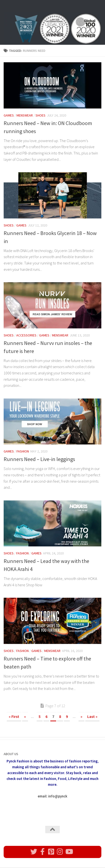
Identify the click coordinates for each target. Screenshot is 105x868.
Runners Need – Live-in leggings (39, 459)
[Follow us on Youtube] (69, 852)
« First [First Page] (14, 716)
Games (9, 115)
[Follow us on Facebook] (43, 852)
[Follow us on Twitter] (34, 852)
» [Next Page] (81, 716)
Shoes (40, 115)
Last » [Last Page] (92, 716)
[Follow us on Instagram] (60, 852)
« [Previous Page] (25, 716)
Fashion (23, 451)
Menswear (25, 115)
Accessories (26, 335)
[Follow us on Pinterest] (51, 852)
